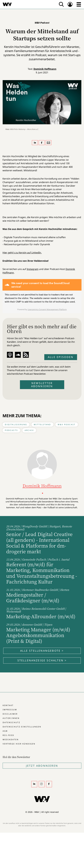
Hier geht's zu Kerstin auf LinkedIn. (22, 253)
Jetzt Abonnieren (42, 766)
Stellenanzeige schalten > (42, 660)
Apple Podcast (10, 355)
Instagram (33, 269)
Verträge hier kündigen (19, 744)
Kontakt (8, 705)
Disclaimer (10, 714)
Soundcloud (18, 355)
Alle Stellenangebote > (42, 651)
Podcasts (11, 430)
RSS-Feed (8, 735)
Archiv (29, 430)
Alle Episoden (61, 357)
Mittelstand (42, 425)
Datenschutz (11, 722)
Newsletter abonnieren (42, 385)
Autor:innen (11, 718)
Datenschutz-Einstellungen (22, 727)
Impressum (10, 710)
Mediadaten (11, 740)
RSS (26, 355)
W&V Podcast (67, 425)
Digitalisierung (16, 425)
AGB (5, 731)
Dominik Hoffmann (45, 69)
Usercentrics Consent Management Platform (47, 309)
